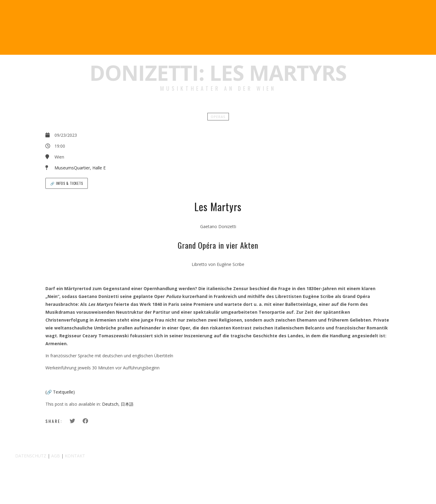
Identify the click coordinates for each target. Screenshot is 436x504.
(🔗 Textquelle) (60, 392)
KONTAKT (75, 456)
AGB (56, 456)
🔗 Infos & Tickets (67, 183)
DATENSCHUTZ (31, 456)
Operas (218, 117)
